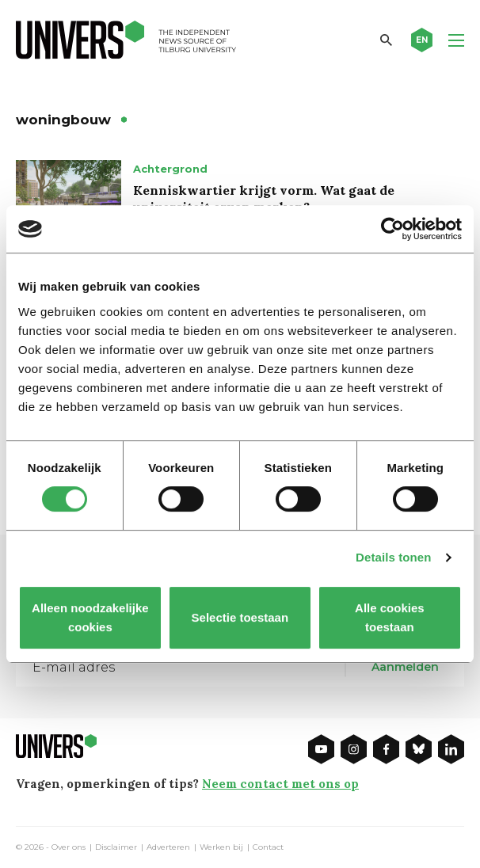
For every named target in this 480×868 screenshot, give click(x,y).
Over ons (69, 847)
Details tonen (393, 557)
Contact (268, 847)
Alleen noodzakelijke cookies (90, 617)
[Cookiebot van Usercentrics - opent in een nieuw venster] (392, 229)
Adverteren (168, 847)
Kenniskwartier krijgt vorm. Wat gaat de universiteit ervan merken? (264, 198)
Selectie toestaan (240, 617)
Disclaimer (116, 847)
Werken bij (221, 847)
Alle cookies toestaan (390, 617)
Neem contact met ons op (280, 784)
